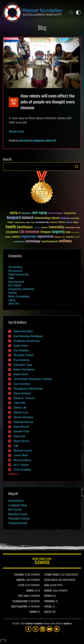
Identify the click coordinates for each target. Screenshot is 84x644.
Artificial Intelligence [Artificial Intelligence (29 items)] (56, 213)
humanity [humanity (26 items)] (37, 228)
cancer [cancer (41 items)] (10, 222)
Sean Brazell (21, 427)
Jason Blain (21, 455)
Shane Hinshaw (23, 417)
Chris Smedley (22, 470)
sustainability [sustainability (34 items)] (19, 242)
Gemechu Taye (23, 365)
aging (12, 300)
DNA (11, 278)
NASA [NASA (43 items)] (68, 232)
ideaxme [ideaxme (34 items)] (44, 228)
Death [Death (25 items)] (33, 223)
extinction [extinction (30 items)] (54, 223)
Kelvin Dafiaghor (24, 370)
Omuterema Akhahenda (28, 389)
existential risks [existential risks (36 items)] (42, 223)
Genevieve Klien (23, 331)
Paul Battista (22, 360)
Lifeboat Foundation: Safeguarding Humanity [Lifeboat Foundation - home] (33, 12)
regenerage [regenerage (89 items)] (29, 237)
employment (39, 141)
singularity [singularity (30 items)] (70, 237)
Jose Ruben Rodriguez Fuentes (33, 379)
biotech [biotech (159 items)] (28, 218)
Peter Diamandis (19, 274)
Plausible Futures (19, 519)
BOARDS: (48, 591)
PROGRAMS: (50, 602)
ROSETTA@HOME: (19, 607)
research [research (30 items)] (58, 237)
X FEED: (21, 585)
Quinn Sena (21, 346)
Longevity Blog (17, 505)
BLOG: (47, 585)
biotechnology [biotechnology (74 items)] (43, 218)
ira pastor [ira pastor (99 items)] (12, 232)
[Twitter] (35, 629)
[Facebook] (28, 629)
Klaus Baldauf (22, 393)
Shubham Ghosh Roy (27, 341)
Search (77, 167)
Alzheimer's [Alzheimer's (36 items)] (26, 213)
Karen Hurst (21, 374)
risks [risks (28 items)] (63, 237)
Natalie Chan (22, 431)
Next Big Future (18, 514)
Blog (42, 28)
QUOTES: (48, 612)
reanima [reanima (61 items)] (16, 237)
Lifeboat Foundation (34, 624)
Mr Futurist (15, 510)
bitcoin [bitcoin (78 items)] (56, 218)
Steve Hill (19, 436)
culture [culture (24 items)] (28, 223)
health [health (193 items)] (11, 227)
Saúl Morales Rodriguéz (28, 336)
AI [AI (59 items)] (20, 213)
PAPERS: (48, 607)
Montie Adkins (22, 460)
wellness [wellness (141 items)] (65, 241)
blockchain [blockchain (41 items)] (65, 218)
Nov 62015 (14, 102)
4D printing (15, 271)
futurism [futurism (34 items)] (69, 223)
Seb (16, 446)
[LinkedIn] (43, 629)
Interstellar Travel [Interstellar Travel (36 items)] (72, 228)
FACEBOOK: (19, 575)
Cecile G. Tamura (24, 398)
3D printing (15, 267)
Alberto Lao (21, 412)
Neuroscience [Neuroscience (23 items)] (75, 233)
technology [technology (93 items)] (33, 242)
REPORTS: (49, 596)
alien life (14, 304)
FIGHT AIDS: (23, 596)
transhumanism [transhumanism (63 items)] (50, 242)
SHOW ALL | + (14, 474)
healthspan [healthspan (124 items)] (25, 227)
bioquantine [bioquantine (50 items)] (70, 213)
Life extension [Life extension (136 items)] (29, 232)
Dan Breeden (21, 350)
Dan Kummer (22, 384)
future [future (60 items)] (62, 222)
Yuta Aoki (20, 403)
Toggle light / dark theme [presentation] (78, 12)
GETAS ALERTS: (51, 580)
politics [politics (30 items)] (8, 237)
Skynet (12, 293)
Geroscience (16, 501)
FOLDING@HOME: (20, 602)
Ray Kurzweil (16, 282)
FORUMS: (33, 612)
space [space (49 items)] (77, 237)
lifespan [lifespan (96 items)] (46, 232)
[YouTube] (50, 629)
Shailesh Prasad (24, 355)
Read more (16, 131)
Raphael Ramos (23, 422)
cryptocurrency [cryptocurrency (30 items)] (20, 223)
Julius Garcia (24, 141)
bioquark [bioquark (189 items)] (14, 218)
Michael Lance (23, 451)
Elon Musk (15, 285)
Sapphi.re (68, 624)
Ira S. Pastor (21, 465)
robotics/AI (51, 141)
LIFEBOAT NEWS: (52, 575)
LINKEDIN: (21, 580)
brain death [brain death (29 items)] (75, 219)
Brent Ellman (21, 441)
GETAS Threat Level (42, 562)
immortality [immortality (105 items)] (56, 227)
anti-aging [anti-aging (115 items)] (40, 213)
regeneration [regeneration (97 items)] (45, 237)
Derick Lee (20, 408)
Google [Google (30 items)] (76, 223)
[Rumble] (57, 629)
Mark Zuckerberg (19, 296)
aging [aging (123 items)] (14, 213)
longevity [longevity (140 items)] (58, 232)
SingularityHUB (18, 523)
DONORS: (30, 591)
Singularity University (21, 289)
